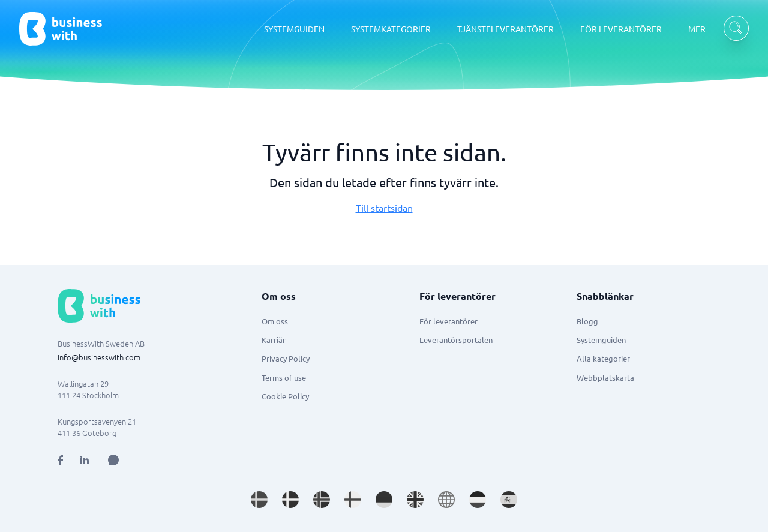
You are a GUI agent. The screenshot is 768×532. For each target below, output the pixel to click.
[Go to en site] (446, 500)
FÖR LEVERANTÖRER (621, 29)
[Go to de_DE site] (384, 500)
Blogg (587, 321)
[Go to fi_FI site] (353, 500)
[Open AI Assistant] (113, 460)
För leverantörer (448, 321)
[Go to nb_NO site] (322, 500)
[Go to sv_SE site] (259, 500)
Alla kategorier (603, 358)
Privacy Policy (286, 358)
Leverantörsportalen (456, 340)
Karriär (274, 340)
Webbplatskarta (605, 378)
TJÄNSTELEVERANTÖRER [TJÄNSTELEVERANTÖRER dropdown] (505, 29)
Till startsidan (384, 208)
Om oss (275, 321)
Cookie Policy (285, 396)
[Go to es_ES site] (509, 500)
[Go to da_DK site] (290, 500)
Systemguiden (601, 340)
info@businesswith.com (99, 357)
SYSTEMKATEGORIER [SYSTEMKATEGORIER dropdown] (391, 29)
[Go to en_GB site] (415, 500)
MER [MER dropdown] (697, 29)
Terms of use (284, 378)
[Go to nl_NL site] (478, 500)
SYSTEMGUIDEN (294, 29)
